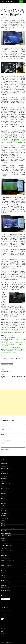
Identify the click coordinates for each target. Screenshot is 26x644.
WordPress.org (4, 636)
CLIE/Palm (4, 466)
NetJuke (3, 486)
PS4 (2, 501)
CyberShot (4, 553)
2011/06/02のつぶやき (13, 370)
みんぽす (6, 22)
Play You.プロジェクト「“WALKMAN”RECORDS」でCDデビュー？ (13, 376)
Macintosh (4, 511)
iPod (2, 570)
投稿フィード (4, 631)
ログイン (3, 629)
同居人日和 (3, 443)
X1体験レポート (6, 536)
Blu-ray (3, 531)
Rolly (2, 573)
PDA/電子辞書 (4, 464)
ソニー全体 (3, 518)
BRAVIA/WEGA (4, 7)
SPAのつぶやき (4, 476)
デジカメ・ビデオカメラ (6, 551)
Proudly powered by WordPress (6, 642)
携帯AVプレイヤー (5, 565)
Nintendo (3, 493)
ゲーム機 (3, 491)
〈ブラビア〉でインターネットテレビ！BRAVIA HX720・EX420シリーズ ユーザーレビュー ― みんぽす (13, 339)
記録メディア (4, 588)
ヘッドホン (4, 488)
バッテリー (3, 563)
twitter (11, 364)
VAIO (3, 516)
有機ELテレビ (4, 548)
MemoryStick (4, 590)
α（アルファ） (5, 558)
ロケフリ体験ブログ (6, 546)
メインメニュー (24, 2)
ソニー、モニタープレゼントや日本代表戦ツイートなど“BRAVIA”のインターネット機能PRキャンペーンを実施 (13, 344)
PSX (2, 538)
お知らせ (3, 481)
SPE (2, 526)
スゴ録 (3, 541)
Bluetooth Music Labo (8, 420)
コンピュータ (4, 508)
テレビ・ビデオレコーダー (7, 528)
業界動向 (3, 585)
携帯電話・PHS (4, 578)
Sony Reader (3, 474)
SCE (2, 506)
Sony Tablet (4, 513)
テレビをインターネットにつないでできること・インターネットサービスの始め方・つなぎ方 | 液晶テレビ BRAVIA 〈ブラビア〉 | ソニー (13, 331)
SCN (2, 523)
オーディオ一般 (4, 483)
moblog (3, 479)
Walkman (3, 575)
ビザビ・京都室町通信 (6, 440)
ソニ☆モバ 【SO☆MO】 (8, 2)
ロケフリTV (4, 543)
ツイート (3, 452)
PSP (2, 503)
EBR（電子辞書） (5, 469)
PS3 (2, 498)
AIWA (3, 521)
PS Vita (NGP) (4, 496)
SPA (6, 17)
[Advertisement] (13, 403)
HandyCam (4, 556)
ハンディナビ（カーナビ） (7, 560)
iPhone (3, 580)
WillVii (18, 22)
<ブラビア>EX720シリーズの (16, 48)
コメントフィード (5, 634)
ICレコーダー (4, 568)
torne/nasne (5, 364)
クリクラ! (3, 438)
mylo (2, 471)
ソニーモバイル (5, 583)
